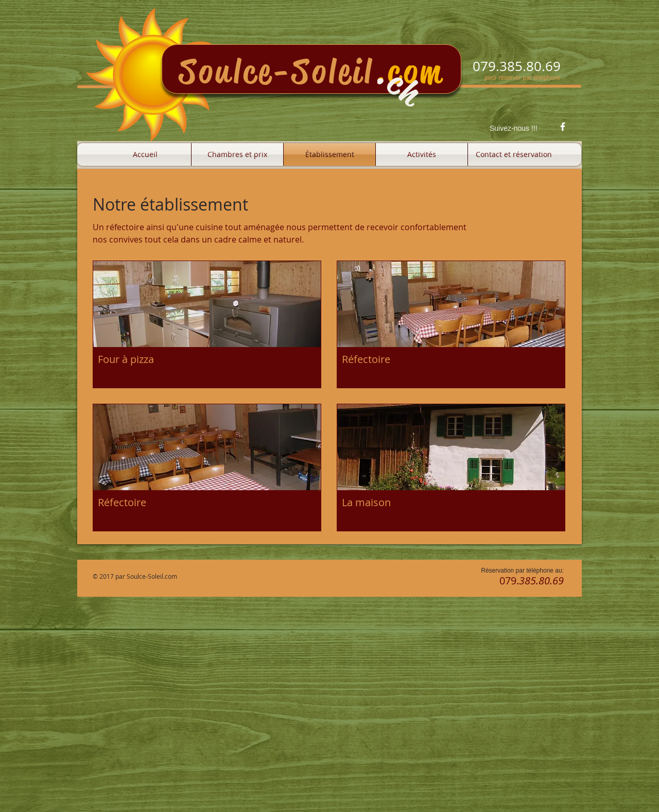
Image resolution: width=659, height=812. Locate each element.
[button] (207, 324)
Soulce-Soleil (277, 71)
